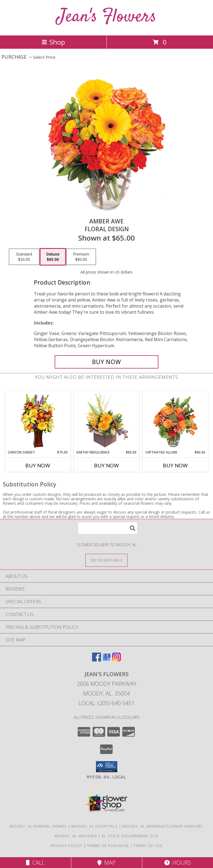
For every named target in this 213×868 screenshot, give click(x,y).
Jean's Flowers (107, 17)
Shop (53, 42)
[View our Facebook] (97, 660)
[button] (107, 767)
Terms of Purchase (108, 846)
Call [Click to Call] (35, 863)
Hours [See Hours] (178, 863)
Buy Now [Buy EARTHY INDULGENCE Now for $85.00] (106, 465)
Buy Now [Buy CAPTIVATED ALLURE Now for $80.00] (175, 465)
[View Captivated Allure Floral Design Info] (175, 421)
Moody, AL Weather (76, 836)
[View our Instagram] (116, 660)
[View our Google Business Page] (106, 660)
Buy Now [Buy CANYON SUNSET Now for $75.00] (38, 465)
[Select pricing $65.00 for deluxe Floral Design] (53, 257)
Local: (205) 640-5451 (106, 703)
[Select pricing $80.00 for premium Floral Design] (81, 257)
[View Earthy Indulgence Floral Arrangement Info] (107, 421)
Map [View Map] (106, 863)
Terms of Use (148, 846)
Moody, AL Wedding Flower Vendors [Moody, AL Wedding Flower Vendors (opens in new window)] (163, 826)
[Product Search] (108, 528)
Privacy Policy (66, 846)
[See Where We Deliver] (106, 560)
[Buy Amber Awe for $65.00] (106, 362)
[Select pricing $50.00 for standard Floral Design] (24, 257)
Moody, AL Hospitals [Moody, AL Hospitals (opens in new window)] (95, 826)
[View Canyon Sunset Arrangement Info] (38, 421)
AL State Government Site (130, 836)
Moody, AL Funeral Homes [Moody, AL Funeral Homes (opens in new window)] (38, 826)
